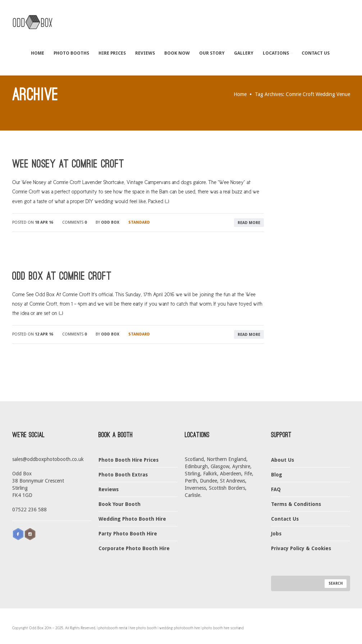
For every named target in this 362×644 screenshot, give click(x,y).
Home (38, 53)
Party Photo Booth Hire (128, 534)
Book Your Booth (120, 504)
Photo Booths (71, 53)
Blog (277, 475)
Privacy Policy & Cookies (301, 548)
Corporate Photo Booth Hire (134, 548)
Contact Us (316, 53)
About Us (283, 460)
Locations (278, 53)
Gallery (244, 53)
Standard (139, 222)
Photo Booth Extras (123, 475)
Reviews (145, 53)
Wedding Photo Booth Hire (132, 519)
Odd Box (110, 222)
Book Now (177, 53)
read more (249, 223)
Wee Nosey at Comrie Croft (68, 164)
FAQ (276, 489)
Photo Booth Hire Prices (129, 460)
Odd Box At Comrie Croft (62, 276)
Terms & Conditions (296, 504)
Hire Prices (112, 53)
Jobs (276, 534)
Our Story (212, 53)
